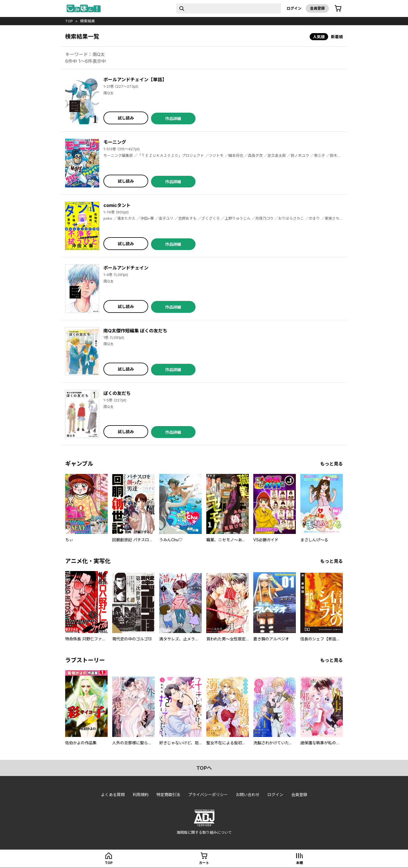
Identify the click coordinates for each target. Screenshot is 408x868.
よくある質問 (113, 795)
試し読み (126, 118)
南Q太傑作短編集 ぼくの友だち (135, 331)
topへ (204, 768)
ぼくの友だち (117, 393)
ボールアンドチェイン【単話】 (135, 80)
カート (204, 863)
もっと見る (331, 464)
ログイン (294, 8)
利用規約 (141, 795)
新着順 (337, 37)
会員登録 (317, 8)
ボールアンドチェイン (126, 268)
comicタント (117, 205)
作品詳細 (173, 118)
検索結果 (88, 21)
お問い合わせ (248, 795)
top (69, 21)
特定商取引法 (168, 795)
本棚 (299, 863)
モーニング (115, 142)
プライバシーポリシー (208, 795)
